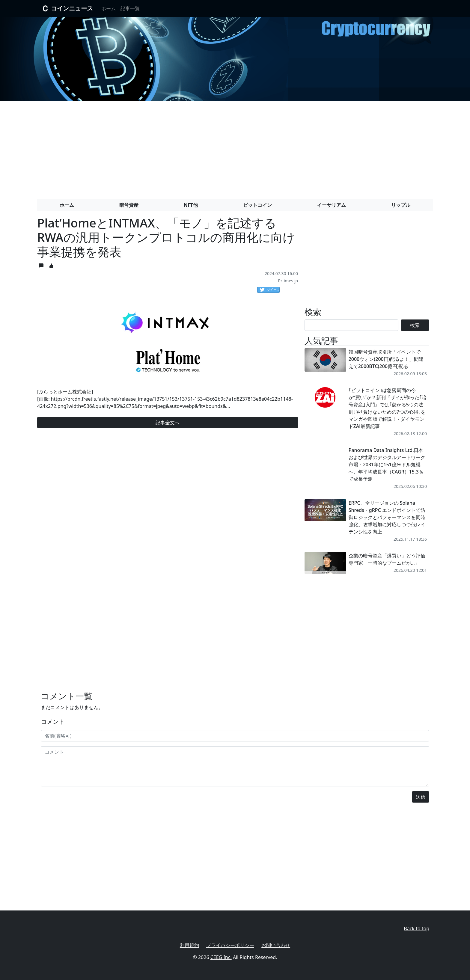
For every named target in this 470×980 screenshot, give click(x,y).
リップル (401, 205)
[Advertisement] (235, 147)
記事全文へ (168, 423)
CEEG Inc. (221, 957)
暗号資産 (129, 205)
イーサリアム (332, 205)
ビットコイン (257, 205)
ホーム (109, 8)
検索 (415, 325)
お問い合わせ (276, 945)
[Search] (351, 325)
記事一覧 (130, 8)
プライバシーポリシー (230, 945)
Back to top (416, 928)
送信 (421, 797)
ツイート (270, 290)
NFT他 (191, 205)
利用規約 (189, 945)
